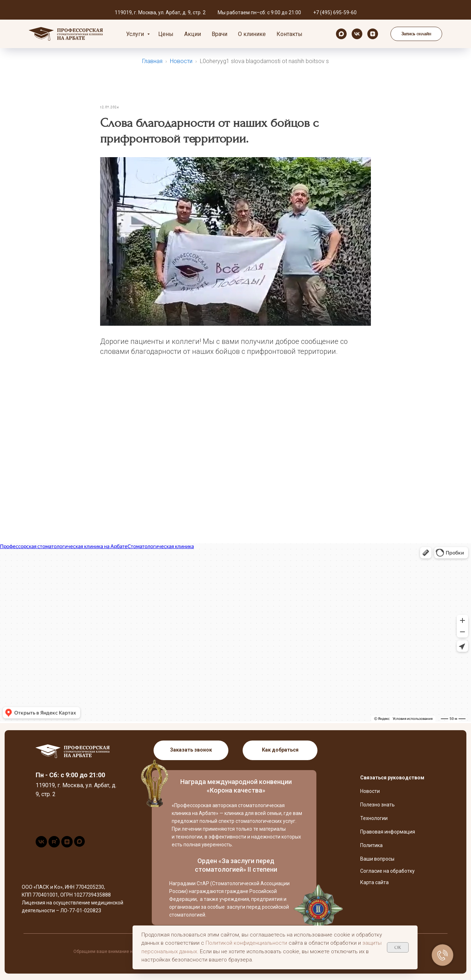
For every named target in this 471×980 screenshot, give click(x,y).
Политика (371, 845)
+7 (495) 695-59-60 (335, 12)
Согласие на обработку (387, 871)
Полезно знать (377, 805)
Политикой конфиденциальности (246, 943)
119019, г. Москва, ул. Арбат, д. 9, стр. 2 (160, 12)
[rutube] (54, 845)
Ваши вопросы (377, 859)
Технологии (374, 818)
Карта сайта (374, 882)
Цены (166, 34)
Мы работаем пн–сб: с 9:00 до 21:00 (259, 12)
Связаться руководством (392, 778)
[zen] (373, 34)
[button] (416, 34)
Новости (181, 61)
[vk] (357, 34)
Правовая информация (388, 832)
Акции (193, 34)
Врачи (219, 34)
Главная (152, 61)
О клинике (252, 34)
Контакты (289, 34)
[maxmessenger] (341, 34)
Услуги (136, 34)
